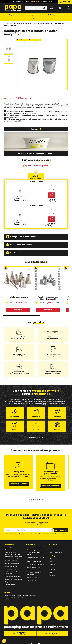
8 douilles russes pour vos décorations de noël (48, 298)
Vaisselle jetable (10, 585)
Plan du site (31, 570)
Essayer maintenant (51, 486)
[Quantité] (52, 186)
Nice (51, 572)
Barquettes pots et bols (12, 564)
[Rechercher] (36, 8)
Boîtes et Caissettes (11, 561)
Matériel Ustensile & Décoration (11, 573)
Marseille (52, 570)
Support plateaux (10, 582)
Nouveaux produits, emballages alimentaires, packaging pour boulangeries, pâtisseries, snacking (14, 555)
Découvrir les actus (19, 484)
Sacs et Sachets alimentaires (14, 579)
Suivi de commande (56, 547)
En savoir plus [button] (34, 438)
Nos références (32, 580)
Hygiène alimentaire (11, 569)
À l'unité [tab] (36, 177)
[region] (36, 291)
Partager (36, 129)
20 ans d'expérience (33, 577)
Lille (51, 578)
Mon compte (53, 544)
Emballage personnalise (12, 547)
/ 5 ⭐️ (57, 2)
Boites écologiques (11, 566)
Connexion (53, 550)
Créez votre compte (56, 553)
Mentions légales (32, 550)
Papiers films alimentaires (13, 576)
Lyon (51, 561)
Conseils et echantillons (34, 562)
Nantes (52, 567)
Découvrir (18, 310)
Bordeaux (52, 575)
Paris (51, 559)
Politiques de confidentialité (36, 547)
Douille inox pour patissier (18, 297)
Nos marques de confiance (35, 564)
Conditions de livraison (34, 567)
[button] (36, 237)
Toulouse (52, 564)
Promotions (8, 550)
